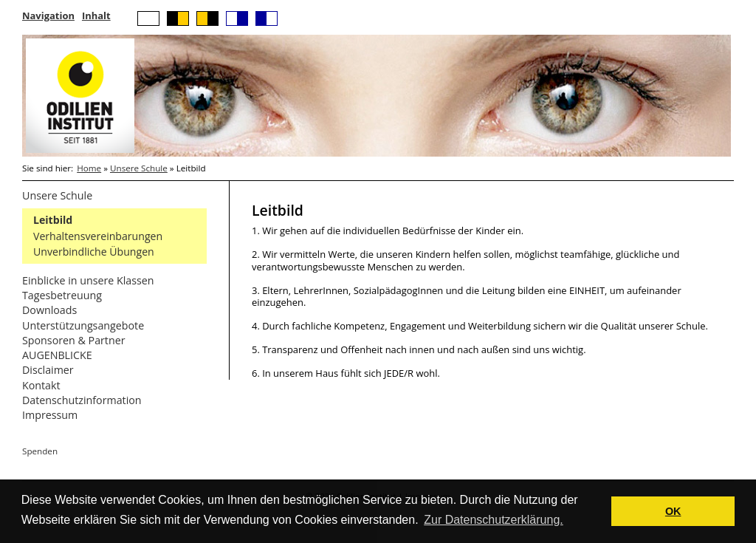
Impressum (50, 415)
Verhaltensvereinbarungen (98, 236)
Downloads (49, 310)
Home (89, 168)
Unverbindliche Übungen (94, 252)
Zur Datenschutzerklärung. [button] (494, 520)
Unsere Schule (139, 168)
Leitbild (53, 220)
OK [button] (673, 511)
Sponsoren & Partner (74, 340)
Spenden (40, 451)
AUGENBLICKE (57, 355)
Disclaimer (48, 370)
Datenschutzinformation (82, 400)
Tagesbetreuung (62, 295)
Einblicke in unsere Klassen (88, 280)
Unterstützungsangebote (83, 325)
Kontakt (41, 385)
